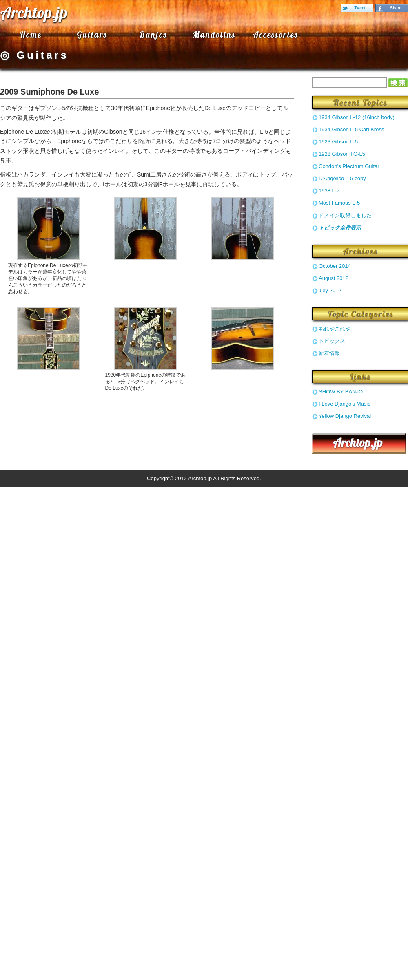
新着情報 (329, 353)
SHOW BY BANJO (341, 392)
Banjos (153, 34)
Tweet (360, 8)
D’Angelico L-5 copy (342, 178)
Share (396, 8)
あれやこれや (335, 329)
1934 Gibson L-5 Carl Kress (351, 129)
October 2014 (335, 266)
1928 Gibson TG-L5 (342, 154)
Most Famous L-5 (339, 203)
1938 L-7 (329, 191)
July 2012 (330, 290)
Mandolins (214, 34)
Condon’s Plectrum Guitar (349, 166)
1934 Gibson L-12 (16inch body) (357, 117)
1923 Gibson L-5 (338, 142)
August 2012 (334, 278)
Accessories (276, 34)
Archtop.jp (34, 12)
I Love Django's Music (345, 404)
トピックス (332, 341)
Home (31, 34)
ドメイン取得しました (345, 215)
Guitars (92, 34)
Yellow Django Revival (345, 416)
